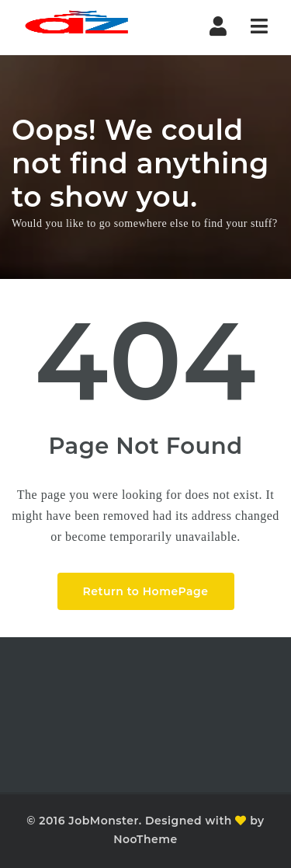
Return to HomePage (146, 591)
